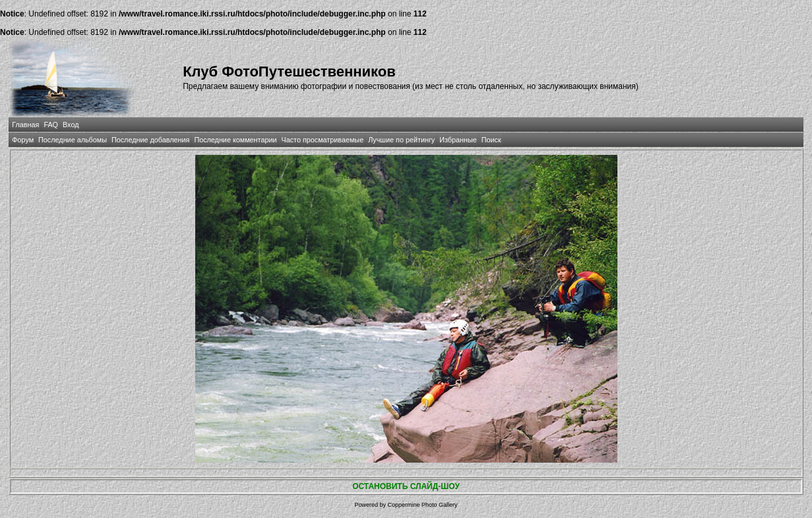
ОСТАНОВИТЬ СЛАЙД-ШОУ (406, 486)
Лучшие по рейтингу (401, 140)
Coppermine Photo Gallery (422, 505)
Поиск (491, 140)
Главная (25, 125)
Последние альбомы (73, 140)
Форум (23, 140)
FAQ (51, 125)
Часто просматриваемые (322, 140)
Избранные (458, 140)
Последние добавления (150, 140)
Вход (71, 125)
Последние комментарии (235, 140)
